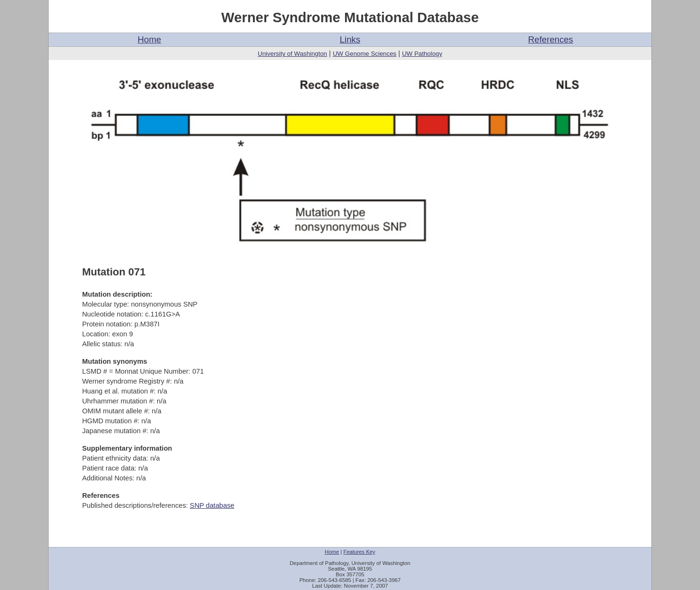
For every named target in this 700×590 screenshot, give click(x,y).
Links (350, 39)
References (551, 39)
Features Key (359, 552)
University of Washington (292, 54)
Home (150, 39)
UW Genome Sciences (365, 54)
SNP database (212, 505)
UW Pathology (422, 54)
